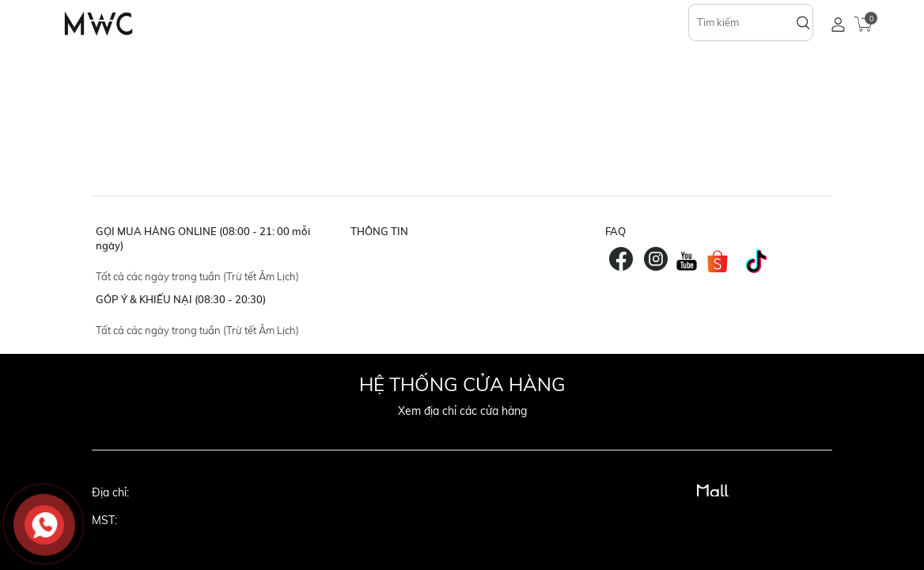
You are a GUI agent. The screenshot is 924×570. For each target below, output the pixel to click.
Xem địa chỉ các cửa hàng (462, 411)
